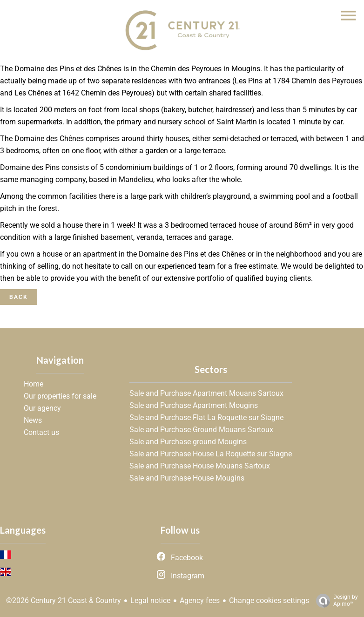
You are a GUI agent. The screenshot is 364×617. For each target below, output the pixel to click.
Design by (335, 601)
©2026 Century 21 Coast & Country (64, 600)
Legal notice (150, 600)
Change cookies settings (269, 600)
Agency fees (200, 600)
